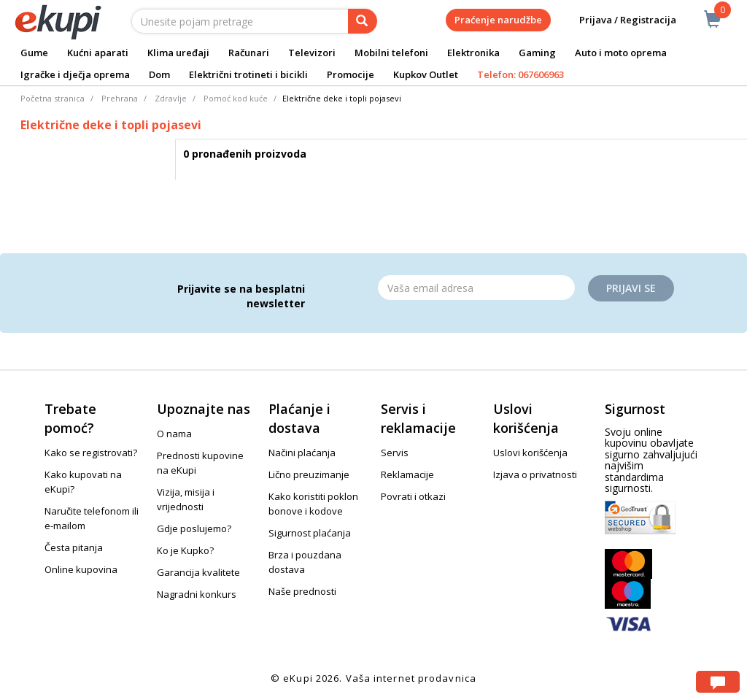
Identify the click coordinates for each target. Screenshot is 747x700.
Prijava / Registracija (618, 20)
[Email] (476, 288)
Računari (249, 53)
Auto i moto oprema (621, 53)
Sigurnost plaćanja (310, 533)
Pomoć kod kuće (236, 98)
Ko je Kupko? (185, 550)
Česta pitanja (74, 547)
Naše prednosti (302, 591)
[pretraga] (363, 21)
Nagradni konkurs (197, 594)
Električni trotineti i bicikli (248, 74)
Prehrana (120, 98)
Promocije (351, 74)
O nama (174, 434)
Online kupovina (81, 569)
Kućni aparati (98, 53)
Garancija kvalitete (198, 572)
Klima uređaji (178, 53)
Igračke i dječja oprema (75, 74)
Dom (159, 74)
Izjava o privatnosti (535, 474)
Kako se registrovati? (91, 453)
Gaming (537, 53)
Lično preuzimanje (309, 474)
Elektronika (473, 53)
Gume (34, 53)
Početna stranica (53, 98)
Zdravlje (171, 98)
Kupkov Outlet (426, 74)
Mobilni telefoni (391, 53)
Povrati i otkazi (413, 496)
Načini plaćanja (302, 453)
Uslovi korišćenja (530, 453)
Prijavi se (631, 288)
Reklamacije (407, 474)
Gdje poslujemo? (194, 528)
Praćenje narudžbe (498, 20)
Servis (395, 453)
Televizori (312, 53)
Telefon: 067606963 (520, 74)
